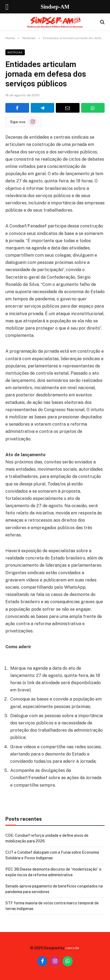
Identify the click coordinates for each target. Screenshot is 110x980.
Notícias (15, 52)
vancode (72, 948)
